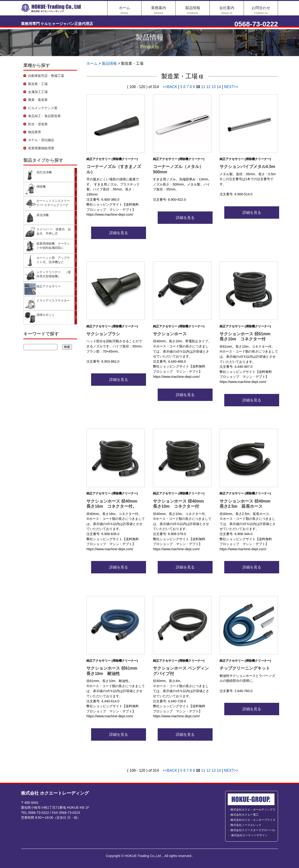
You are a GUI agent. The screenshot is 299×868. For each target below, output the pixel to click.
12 (208, 87)
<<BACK (170, 87)
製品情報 (193, 10)
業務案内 (159, 10)
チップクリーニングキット (245, 668)
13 (214, 87)
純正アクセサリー (49, 286)
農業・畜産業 (38, 100)
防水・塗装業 (38, 124)
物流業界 (35, 132)
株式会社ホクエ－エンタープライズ (253, 820)
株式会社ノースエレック (246, 825)
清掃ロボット (46, 315)
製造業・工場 (38, 84)
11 (203, 87)
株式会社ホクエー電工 (245, 815)
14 (219, 87)
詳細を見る (116, 233)
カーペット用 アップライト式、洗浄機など (53, 260)
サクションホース (170, 334)
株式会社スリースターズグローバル (253, 830)
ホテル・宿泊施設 (41, 140)
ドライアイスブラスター (53, 301)
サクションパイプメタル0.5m (247, 167)
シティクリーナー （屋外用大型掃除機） (54, 274)
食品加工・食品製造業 (44, 116)
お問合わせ (261, 10)
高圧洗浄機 (44, 172)
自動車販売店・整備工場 (46, 76)
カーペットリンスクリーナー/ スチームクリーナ (53, 203)
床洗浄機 (43, 215)
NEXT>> (231, 87)
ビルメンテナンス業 (43, 108)
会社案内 (227, 10)
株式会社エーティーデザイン (249, 835)
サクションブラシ (103, 334)
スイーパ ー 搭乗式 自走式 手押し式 (54, 231)
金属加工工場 (38, 92)
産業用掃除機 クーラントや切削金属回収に (53, 246)
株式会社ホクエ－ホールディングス (253, 810)
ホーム (125, 10)
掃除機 (41, 187)
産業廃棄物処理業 (41, 148)
